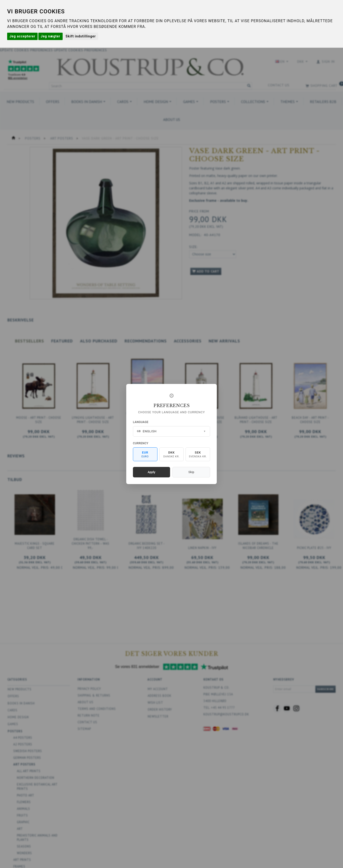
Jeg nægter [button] (50, 36)
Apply (151, 472)
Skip (191, 472)
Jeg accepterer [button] (22, 36)
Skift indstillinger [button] (81, 36)
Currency (141, 443)
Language (141, 422)
